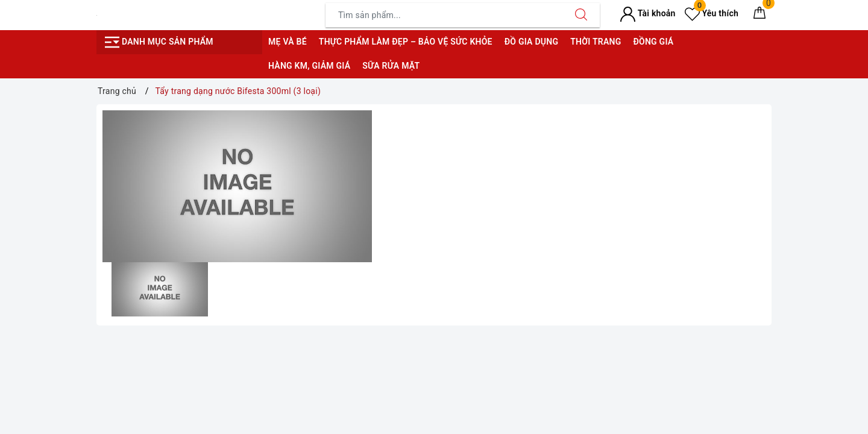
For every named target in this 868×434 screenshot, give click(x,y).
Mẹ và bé (288, 42)
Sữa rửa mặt (391, 66)
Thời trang (596, 42)
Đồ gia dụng (531, 42)
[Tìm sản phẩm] (444, 15)
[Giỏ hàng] (759, 15)
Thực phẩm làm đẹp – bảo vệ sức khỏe (406, 42)
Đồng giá (653, 42)
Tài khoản (648, 13)
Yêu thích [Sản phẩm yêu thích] (712, 13)
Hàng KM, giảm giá (309, 66)
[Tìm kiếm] (581, 15)
